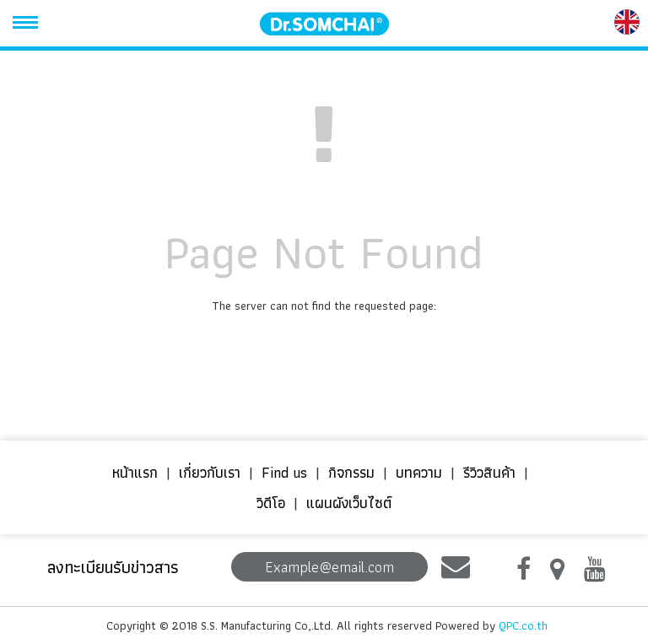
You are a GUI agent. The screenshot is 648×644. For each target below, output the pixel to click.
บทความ (419, 472)
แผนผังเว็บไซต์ (349, 503)
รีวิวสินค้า (489, 472)
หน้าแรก (135, 472)
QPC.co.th (523, 625)
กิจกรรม (351, 472)
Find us (284, 472)
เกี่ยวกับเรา (210, 472)
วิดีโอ (271, 503)
